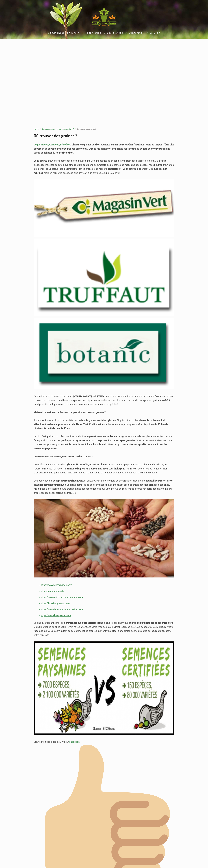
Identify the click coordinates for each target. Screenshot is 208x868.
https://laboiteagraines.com (55, 603)
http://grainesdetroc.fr (52, 591)
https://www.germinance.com (56, 585)
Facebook (74, 742)
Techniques (93, 33)
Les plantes (115, 33)
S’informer (136, 33)
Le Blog (155, 33)
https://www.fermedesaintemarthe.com (62, 609)
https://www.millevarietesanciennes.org (62, 597)
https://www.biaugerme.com (56, 615)
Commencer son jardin (64, 33)
